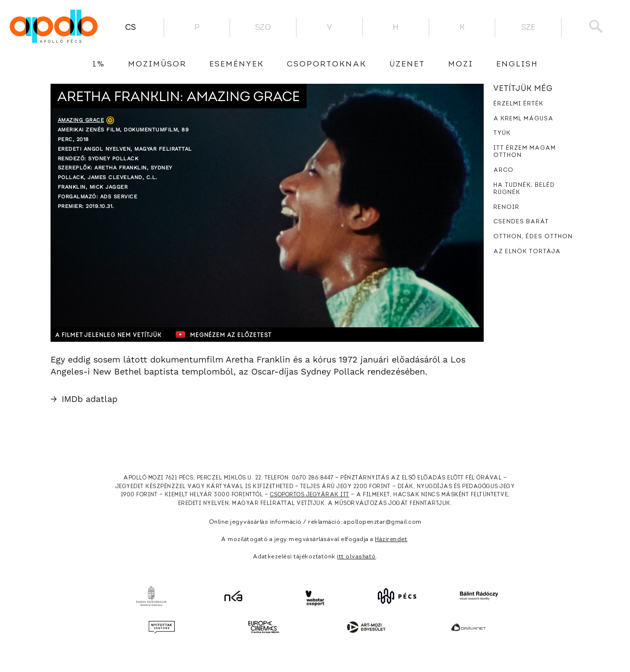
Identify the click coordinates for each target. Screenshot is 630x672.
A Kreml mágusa (523, 119)
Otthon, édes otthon (533, 237)
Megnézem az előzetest (238, 335)
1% (99, 65)
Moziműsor (157, 65)
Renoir (506, 207)
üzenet (407, 65)
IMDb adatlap (84, 399)
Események (237, 65)
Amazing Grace (81, 120)
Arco (503, 170)
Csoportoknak (327, 65)
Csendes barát (521, 222)
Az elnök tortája (527, 252)
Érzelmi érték (518, 104)
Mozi (461, 65)
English (517, 65)
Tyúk (502, 133)
